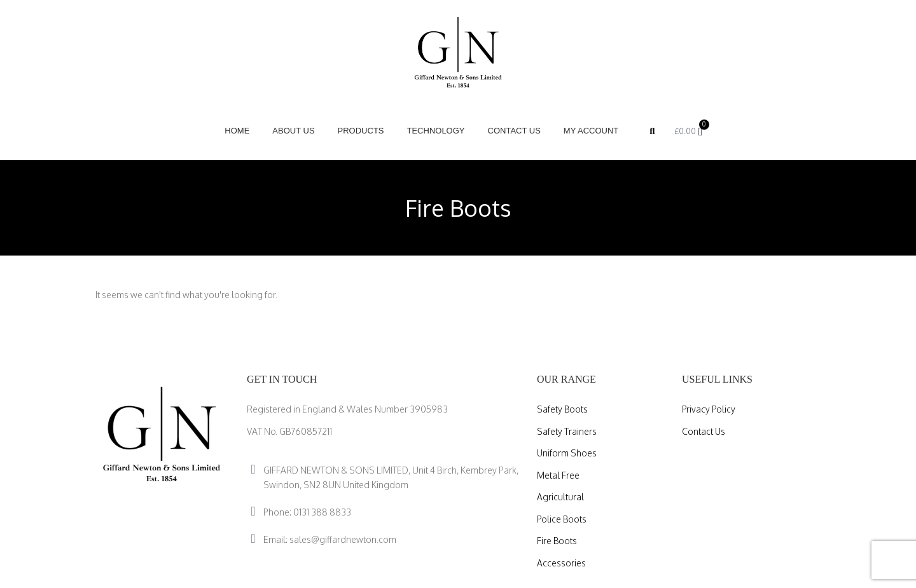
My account (591, 131)
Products (361, 131)
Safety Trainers (567, 431)
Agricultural (560, 497)
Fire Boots (557, 541)
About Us (293, 131)
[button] (652, 131)
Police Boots (562, 519)
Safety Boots (562, 409)
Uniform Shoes (567, 453)
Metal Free (558, 475)
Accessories (561, 563)
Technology (435, 131)
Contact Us (514, 131)
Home (237, 131)
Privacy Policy (709, 409)
